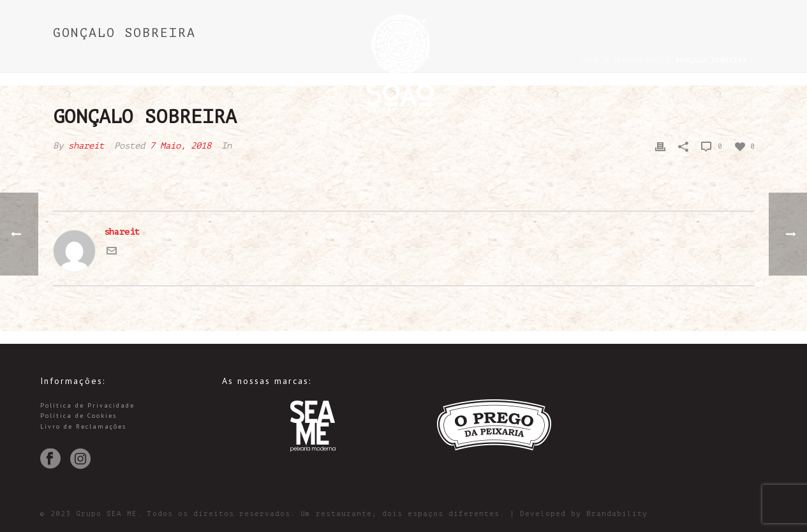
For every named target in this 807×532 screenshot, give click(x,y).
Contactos (654, 83)
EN (729, 83)
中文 (759, 83)
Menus (580, 83)
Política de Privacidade (87, 405)
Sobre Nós (506, 83)
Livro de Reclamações (83, 426)
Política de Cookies (78, 416)
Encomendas (292, 83)
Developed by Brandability (584, 514)
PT (704, 83)
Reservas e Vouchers (179, 83)
